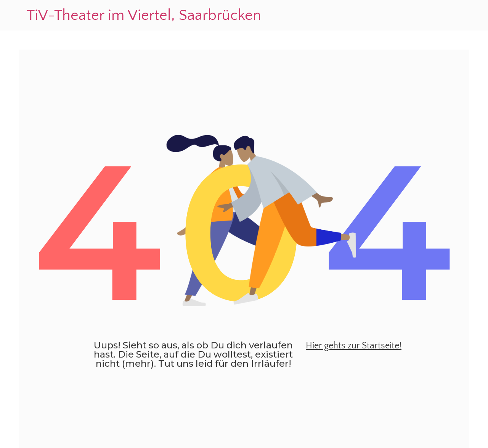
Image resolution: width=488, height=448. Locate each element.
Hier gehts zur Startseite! (354, 346)
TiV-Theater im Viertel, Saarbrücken (144, 15)
